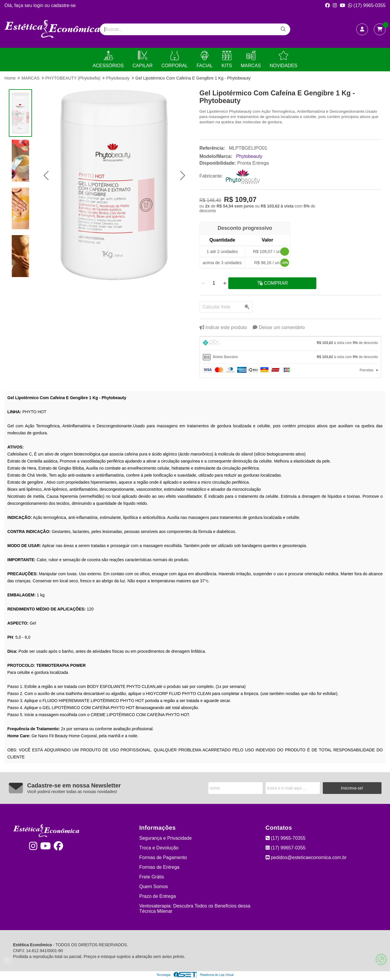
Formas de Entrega (159, 867)
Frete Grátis (152, 877)
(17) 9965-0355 (367, 5)
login (39, 5)
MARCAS (251, 59)
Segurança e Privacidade (166, 838)
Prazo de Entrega (158, 896)
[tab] (291, 344)
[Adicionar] (225, 283)
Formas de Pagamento (163, 857)
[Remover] (203, 283)
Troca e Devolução (159, 848)
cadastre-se (63, 5)
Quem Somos (154, 887)
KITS (227, 59)
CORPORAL (175, 59)
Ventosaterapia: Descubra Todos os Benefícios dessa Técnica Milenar (195, 909)
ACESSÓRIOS (108, 59)
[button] (46, 176)
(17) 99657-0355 (286, 848)
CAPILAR (143, 59)
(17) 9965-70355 (286, 838)
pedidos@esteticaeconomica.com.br (306, 857)
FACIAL (205, 59)
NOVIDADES (283, 59)
